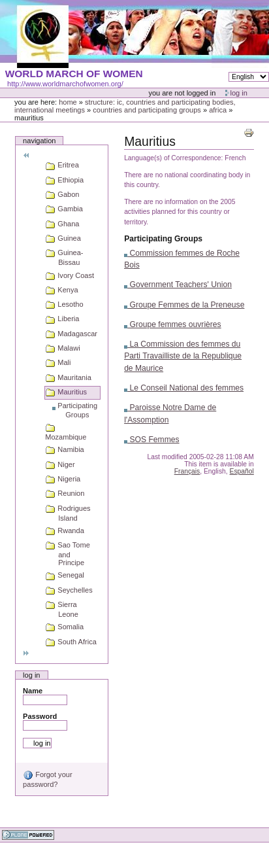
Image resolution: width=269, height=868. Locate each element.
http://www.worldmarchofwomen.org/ (65, 84)
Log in (239, 93)
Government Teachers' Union (178, 285)
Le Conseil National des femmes (184, 388)
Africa (218, 110)
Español (242, 471)
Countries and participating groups (147, 110)
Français (187, 471)
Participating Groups (163, 239)
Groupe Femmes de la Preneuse (184, 305)
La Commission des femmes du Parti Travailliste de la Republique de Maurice (183, 356)
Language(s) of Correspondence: (173, 158)
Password (40, 716)
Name (33, 691)
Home (68, 102)
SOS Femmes (152, 440)
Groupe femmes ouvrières (173, 324)
